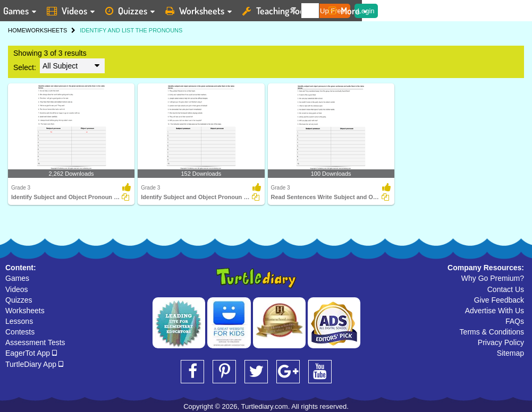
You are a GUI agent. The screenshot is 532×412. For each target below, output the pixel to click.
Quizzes (19, 300)
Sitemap (510, 353)
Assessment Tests (35, 342)
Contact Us (506, 289)
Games (17, 278)
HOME (17, 30)
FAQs (515, 321)
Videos (17, 289)
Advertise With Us (495, 311)
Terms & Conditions (492, 332)
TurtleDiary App (34, 364)
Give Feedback (499, 300)
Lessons (19, 321)
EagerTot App (31, 353)
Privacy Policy (501, 342)
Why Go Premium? (493, 278)
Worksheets (25, 311)
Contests (20, 332)
